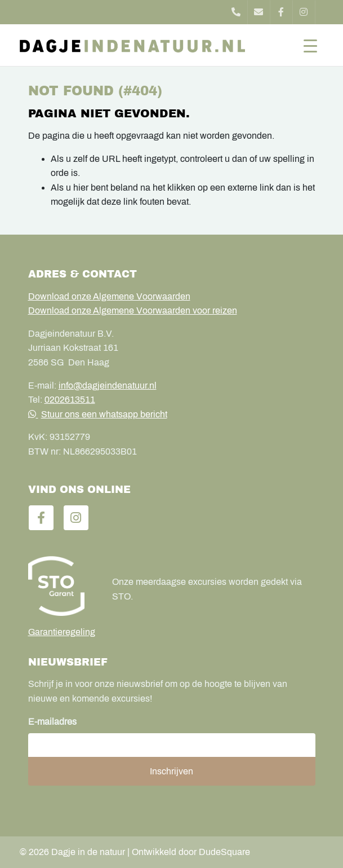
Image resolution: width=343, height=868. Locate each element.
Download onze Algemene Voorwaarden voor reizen (133, 310)
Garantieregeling (62, 632)
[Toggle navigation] (310, 45)
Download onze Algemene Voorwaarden (109, 296)
